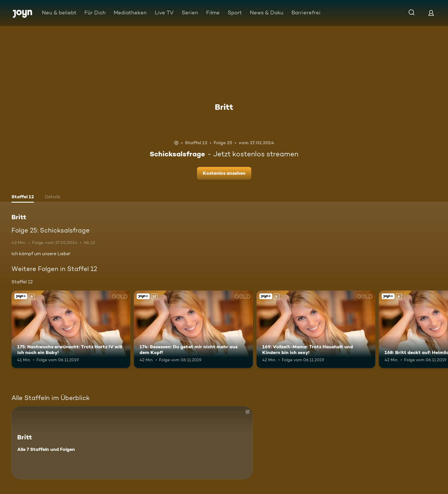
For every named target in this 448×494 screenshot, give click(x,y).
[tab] (23, 197)
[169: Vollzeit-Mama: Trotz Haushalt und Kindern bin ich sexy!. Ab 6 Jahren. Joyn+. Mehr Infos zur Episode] (316, 329)
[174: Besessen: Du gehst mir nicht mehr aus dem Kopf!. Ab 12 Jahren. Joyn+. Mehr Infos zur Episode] (193, 329)
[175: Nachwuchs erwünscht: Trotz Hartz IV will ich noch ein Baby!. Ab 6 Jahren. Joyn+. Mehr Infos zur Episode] (71, 329)
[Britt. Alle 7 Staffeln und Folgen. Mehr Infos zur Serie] (132, 443)
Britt (224, 107)
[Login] (431, 13)
